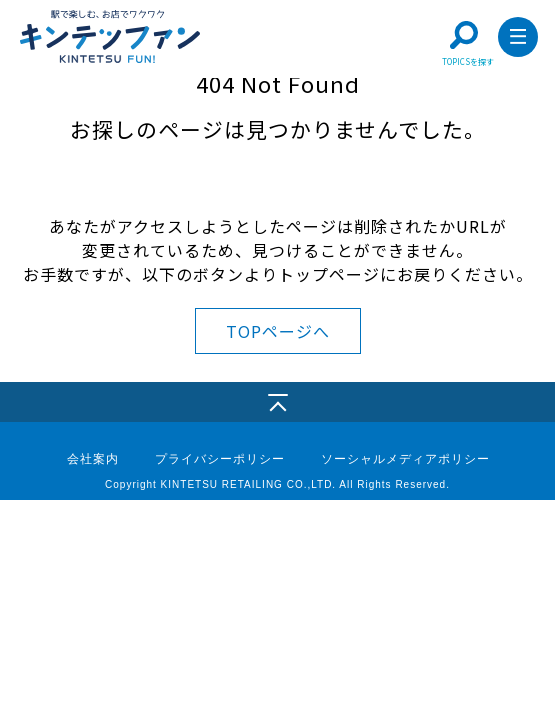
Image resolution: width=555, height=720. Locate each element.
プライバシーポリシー (220, 459)
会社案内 (93, 459)
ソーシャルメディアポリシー (405, 459)
